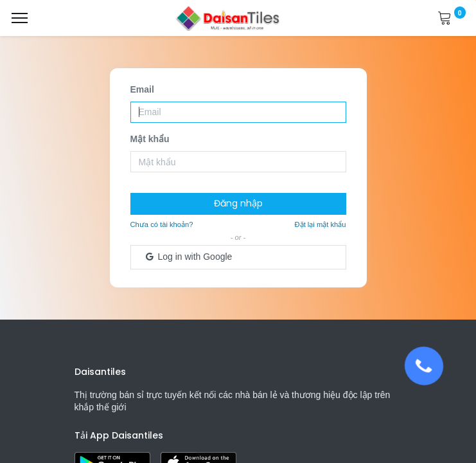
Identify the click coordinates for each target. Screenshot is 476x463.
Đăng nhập (238, 203)
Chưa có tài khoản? (162, 224)
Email (142, 89)
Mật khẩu (150, 139)
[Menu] (20, 18)
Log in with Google (188, 257)
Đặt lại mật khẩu (321, 224)
